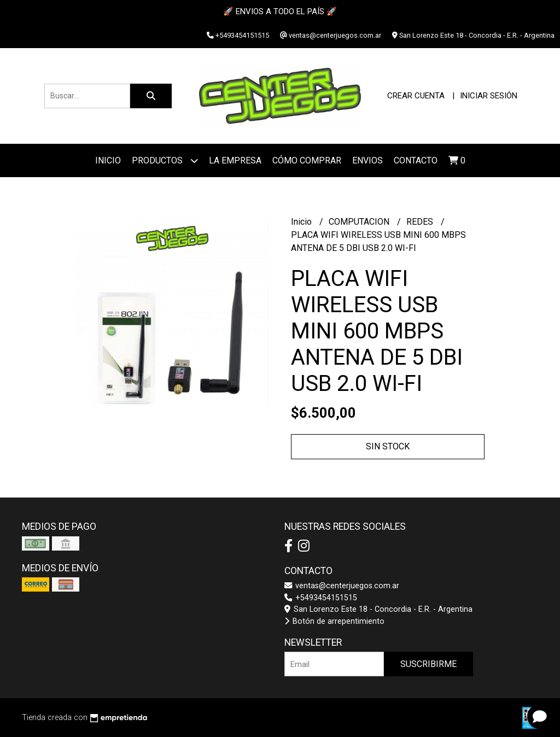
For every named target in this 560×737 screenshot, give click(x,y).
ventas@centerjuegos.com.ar (342, 586)
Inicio (108, 160)
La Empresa (235, 160)
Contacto (416, 160)
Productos (165, 160)
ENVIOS (367, 160)
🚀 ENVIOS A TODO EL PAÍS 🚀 (280, 11)
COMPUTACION (360, 222)
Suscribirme (428, 664)
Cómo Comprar (307, 160)
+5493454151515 (321, 598)
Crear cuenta (416, 96)
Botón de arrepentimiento (334, 621)
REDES (421, 222)
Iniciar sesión (489, 96)
